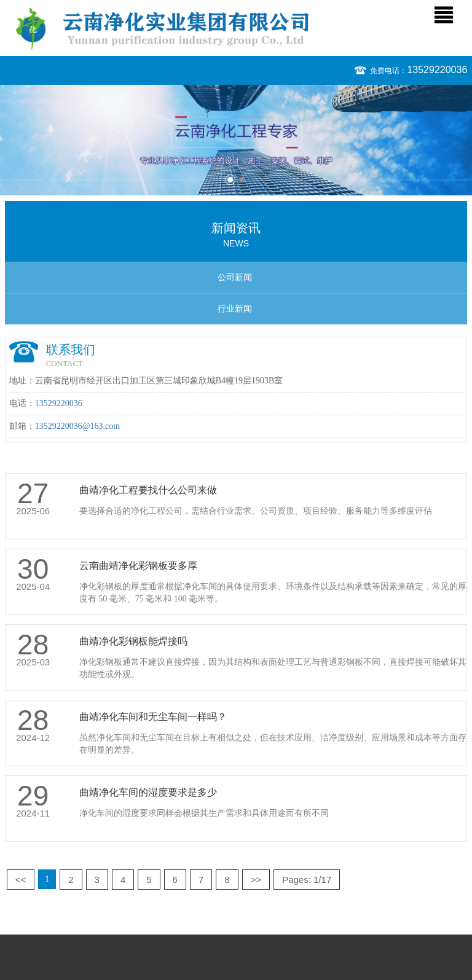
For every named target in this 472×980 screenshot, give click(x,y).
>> (256, 880)
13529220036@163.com (78, 426)
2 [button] (242, 180)
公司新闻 (235, 277)
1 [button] (230, 180)
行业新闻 (235, 309)
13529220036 (437, 70)
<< (21, 880)
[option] (236, 140)
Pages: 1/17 (307, 880)
